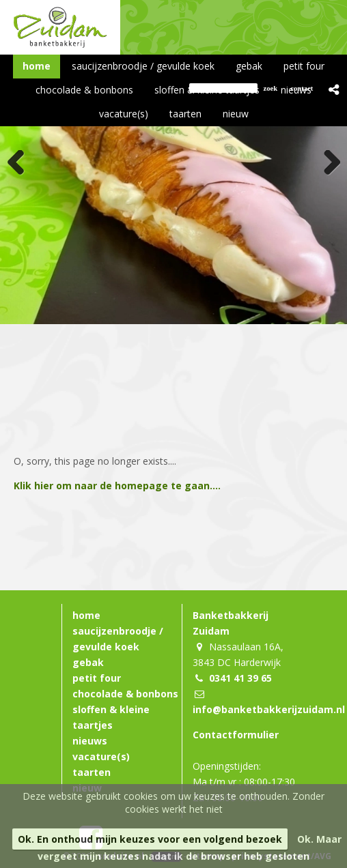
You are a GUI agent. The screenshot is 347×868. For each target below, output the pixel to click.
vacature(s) (101, 756)
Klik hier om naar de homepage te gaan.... (117, 486)
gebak (88, 662)
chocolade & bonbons (125, 694)
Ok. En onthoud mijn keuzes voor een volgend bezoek (150, 839)
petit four (97, 678)
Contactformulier (236, 735)
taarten (92, 772)
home (86, 615)
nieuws (90, 741)
